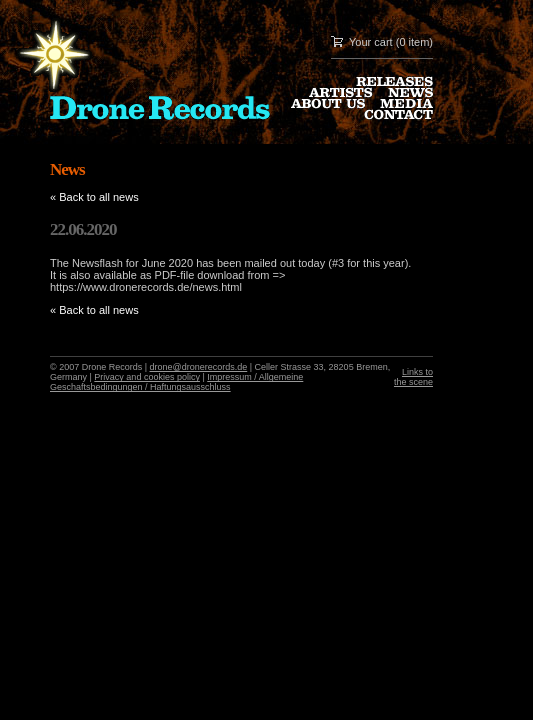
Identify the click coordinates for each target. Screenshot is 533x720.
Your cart (371, 42)
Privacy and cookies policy (147, 377)
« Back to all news (94, 197)
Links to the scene (413, 377)
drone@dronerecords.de (199, 367)
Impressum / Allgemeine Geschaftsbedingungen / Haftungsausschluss (176, 382)
